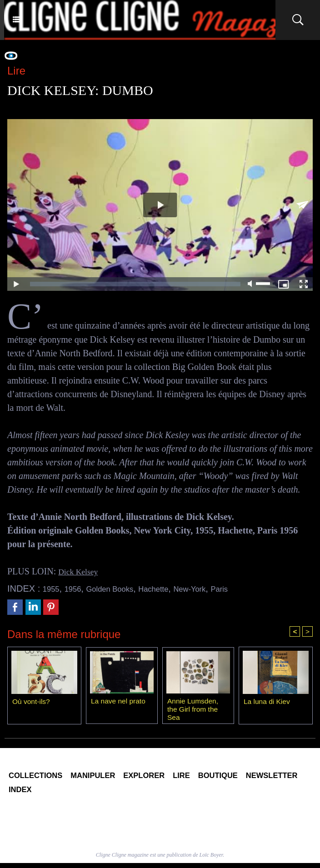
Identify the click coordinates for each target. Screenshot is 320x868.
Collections (42, 778)
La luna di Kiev (267, 703)
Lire (222, 778)
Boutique (268, 778)
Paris (251, 589)
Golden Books (122, 589)
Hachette (174, 589)
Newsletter (41, 793)
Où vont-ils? (32, 703)
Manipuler (113, 778)
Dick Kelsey (81, 571)
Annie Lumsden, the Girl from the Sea (194, 709)
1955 (53, 589)
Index (97, 793)
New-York (216, 589)
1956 (78, 589)
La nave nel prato (119, 702)
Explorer (176, 778)
